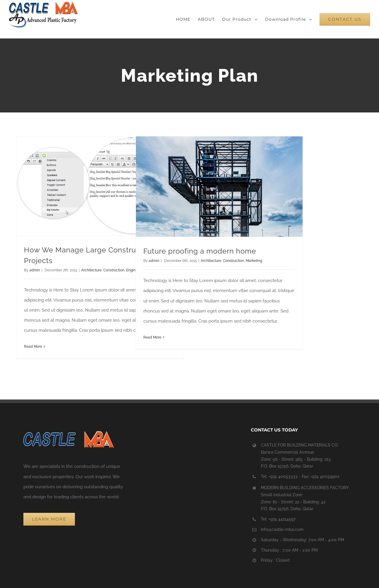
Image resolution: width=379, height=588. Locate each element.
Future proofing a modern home (200, 251)
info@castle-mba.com (282, 529)
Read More (33, 347)
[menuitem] (187, 19)
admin (35, 270)
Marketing (254, 261)
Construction (114, 270)
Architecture (91, 270)
